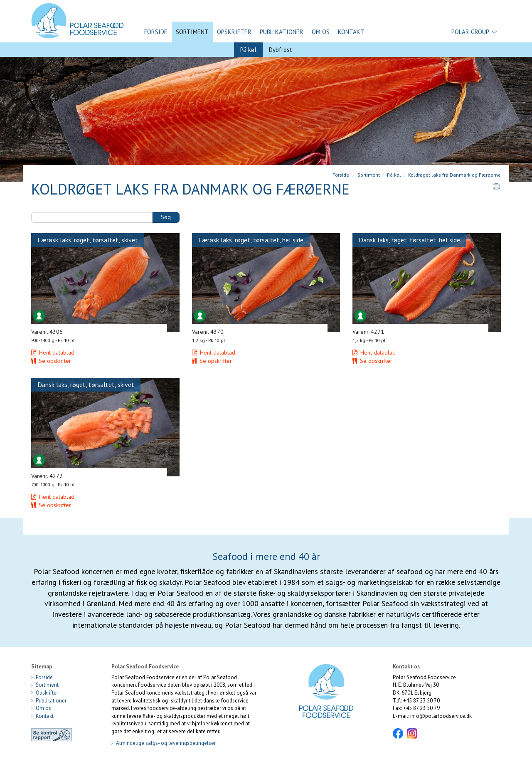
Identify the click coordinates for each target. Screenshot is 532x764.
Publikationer (282, 32)
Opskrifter (234, 32)
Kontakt (351, 32)
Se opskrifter (51, 361)
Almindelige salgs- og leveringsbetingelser (164, 743)
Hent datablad (53, 352)
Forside (156, 32)
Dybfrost (281, 50)
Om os (321, 32)
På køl (248, 50)
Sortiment (192, 32)
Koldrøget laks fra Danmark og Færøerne (454, 175)
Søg (166, 217)
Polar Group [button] (474, 32)
